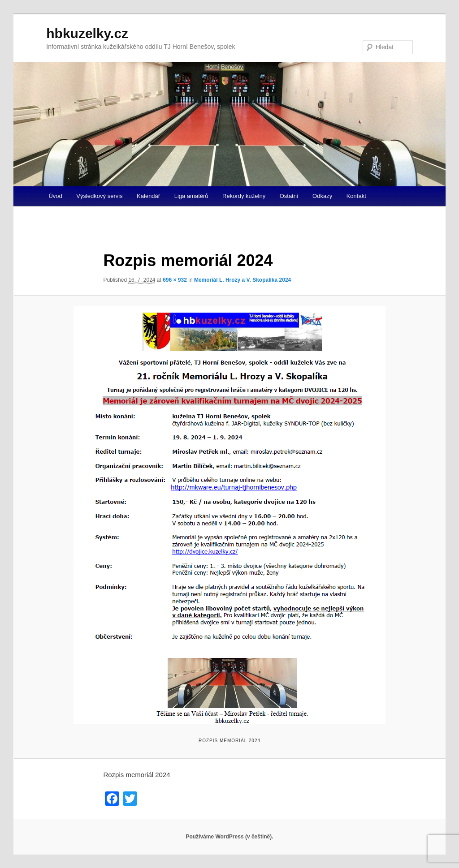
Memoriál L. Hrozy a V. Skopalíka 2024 (242, 280)
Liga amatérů (191, 196)
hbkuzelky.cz (87, 33)
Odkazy (322, 196)
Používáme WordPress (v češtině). (229, 837)
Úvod (55, 196)
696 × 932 (175, 280)
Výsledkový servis (99, 196)
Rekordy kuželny (244, 196)
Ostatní (289, 196)
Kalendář (148, 196)
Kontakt (356, 196)
